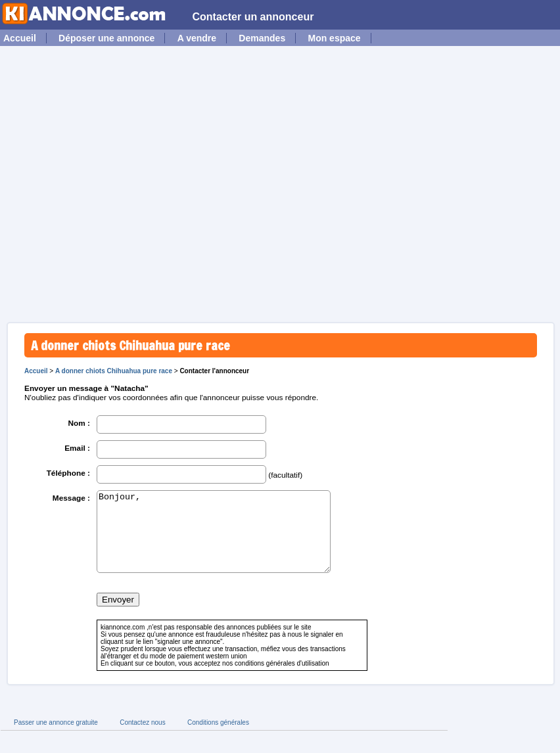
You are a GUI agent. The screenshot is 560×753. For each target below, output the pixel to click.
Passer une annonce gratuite (56, 738)
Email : (77, 448)
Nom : (79, 423)
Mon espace (334, 38)
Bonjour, (214, 539)
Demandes (262, 38)
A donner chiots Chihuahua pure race (114, 371)
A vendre (197, 38)
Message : (71, 498)
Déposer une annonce (106, 38)
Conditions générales (218, 738)
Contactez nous (143, 738)
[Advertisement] (123, 182)
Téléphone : (68, 473)
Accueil (20, 38)
